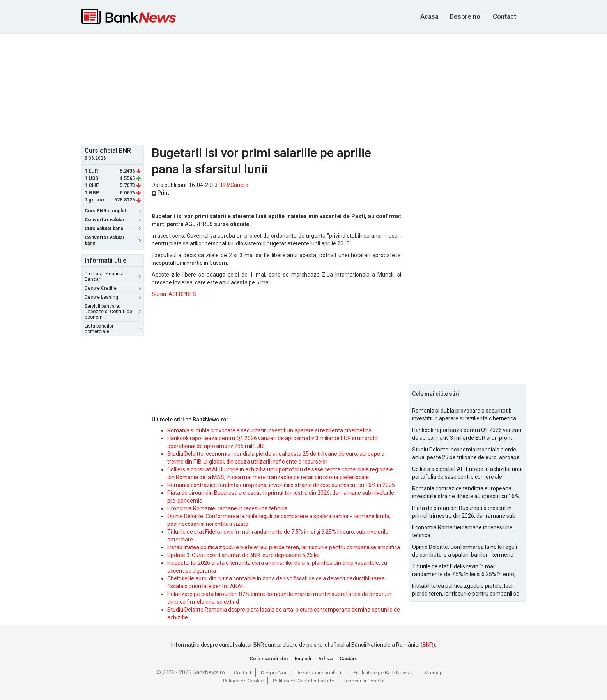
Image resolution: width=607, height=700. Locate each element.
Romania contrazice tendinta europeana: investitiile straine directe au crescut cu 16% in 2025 (281, 485)
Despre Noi (273, 673)
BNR (428, 645)
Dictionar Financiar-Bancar (113, 277)
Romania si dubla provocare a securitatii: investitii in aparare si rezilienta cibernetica (269, 430)
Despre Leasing (113, 297)
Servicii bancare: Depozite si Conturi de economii (113, 312)
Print (160, 193)
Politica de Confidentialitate (303, 681)
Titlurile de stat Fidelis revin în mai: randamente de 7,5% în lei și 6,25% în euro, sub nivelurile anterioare (464, 571)
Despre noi (466, 16)
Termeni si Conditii (364, 681)
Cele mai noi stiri (269, 659)
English (303, 659)
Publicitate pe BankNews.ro (384, 673)
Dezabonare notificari (320, 673)
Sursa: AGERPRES (174, 294)
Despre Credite (113, 288)
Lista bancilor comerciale (113, 329)
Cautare (349, 659)
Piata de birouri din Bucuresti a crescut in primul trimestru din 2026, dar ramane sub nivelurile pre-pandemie (464, 512)
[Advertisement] (304, 88)
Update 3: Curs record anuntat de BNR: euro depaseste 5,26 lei (243, 555)
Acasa (429, 16)
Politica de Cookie (243, 681)
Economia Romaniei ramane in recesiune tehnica (227, 508)
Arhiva (325, 659)
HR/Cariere (235, 185)
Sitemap (434, 673)
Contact (504, 16)
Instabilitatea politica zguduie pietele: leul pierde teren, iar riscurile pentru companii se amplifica (284, 547)
